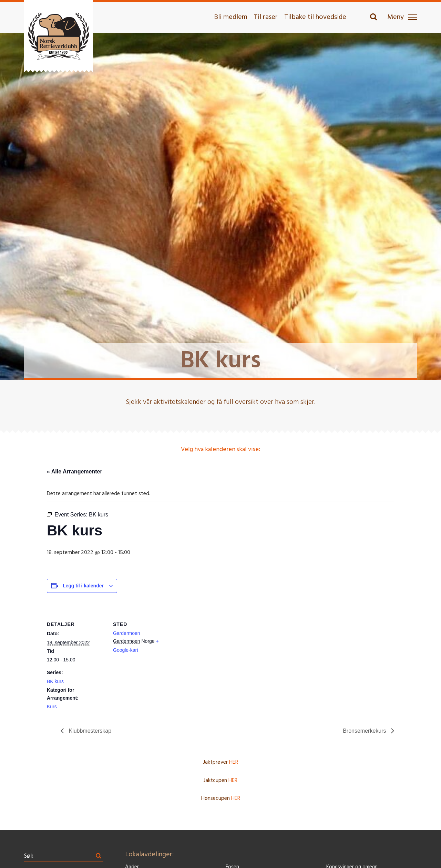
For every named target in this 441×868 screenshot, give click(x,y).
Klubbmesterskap (89, 731)
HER (234, 762)
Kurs (52, 707)
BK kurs (55, 681)
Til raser (266, 17)
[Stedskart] (216, 652)
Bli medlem (231, 17)
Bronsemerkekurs (365, 731)
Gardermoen (127, 633)
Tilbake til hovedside (315, 17)
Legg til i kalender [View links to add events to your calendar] (83, 586)
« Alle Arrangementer (75, 472)
